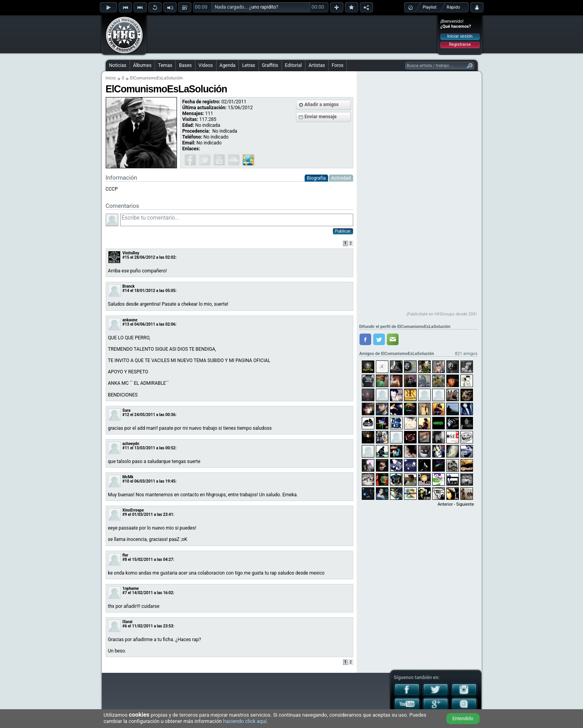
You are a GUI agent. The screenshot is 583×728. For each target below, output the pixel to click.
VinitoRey (131, 253)
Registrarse (460, 44)
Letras (248, 65)
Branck (129, 286)
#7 (125, 593)
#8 (125, 560)
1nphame (131, 588)
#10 (126, 481)
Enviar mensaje (321, 117)
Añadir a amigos (322, 105)
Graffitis (270, 65)
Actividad (341, 178)
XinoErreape (133, 510)
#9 (125, 514)
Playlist (430, 7)
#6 (125, 626)
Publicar (343, 231)
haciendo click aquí (245, 721)
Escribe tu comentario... (237, 220)
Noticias (118, 65)
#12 (126, 415)
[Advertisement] (292, 34)
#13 (126, 324)
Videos (206, 65)
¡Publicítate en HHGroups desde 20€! (442, 314)
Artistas (317, 65)
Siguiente (465, 504)
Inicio (111, 78)
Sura (127, 410)
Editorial (293, 65)
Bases (185, 65)
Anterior (445, 504)
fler (125, 555)
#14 (126, 291)
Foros (338, 65)
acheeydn (131, 444)
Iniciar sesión (460, 36)
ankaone (130, 320)
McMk (128, 477)
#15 (126, 257)
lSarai (128, 622)
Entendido (463, 719)
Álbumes (142, 65)
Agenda (228, 65)
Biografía (316, 178)
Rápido (453, 7)
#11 (126, 448)
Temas (165, 65)
